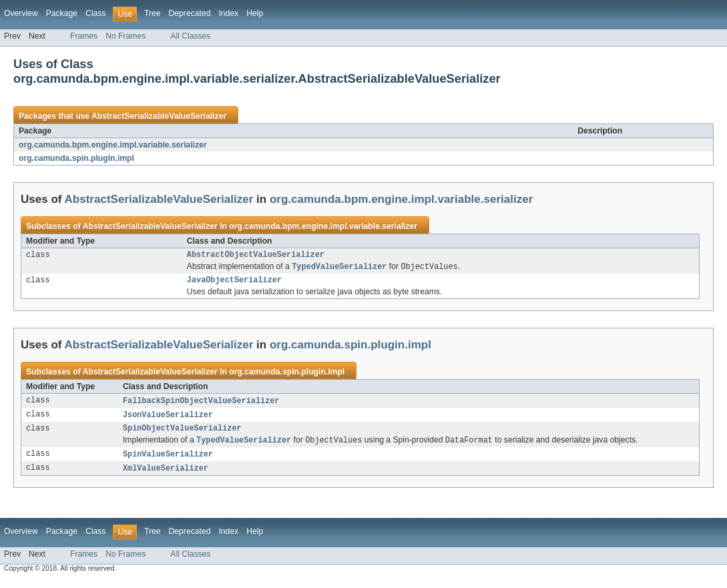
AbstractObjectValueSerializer (256, 256)
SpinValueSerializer (168, 461)
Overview (21, 13)
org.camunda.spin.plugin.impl (76, 158)
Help (255, 13)
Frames (84, 36)
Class (95, 13)
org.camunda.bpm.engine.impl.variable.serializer (113, 145)
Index (228, 13)
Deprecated (190, 13)
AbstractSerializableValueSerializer (159, 116)
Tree (153, 13)
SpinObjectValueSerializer (182, 434)
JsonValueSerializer (168, 419)
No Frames (126, 36)
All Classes (190, 36)
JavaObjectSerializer (234, 283)
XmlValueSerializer (166, 476)
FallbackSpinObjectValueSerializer (201, 404)
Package (62, 13)
